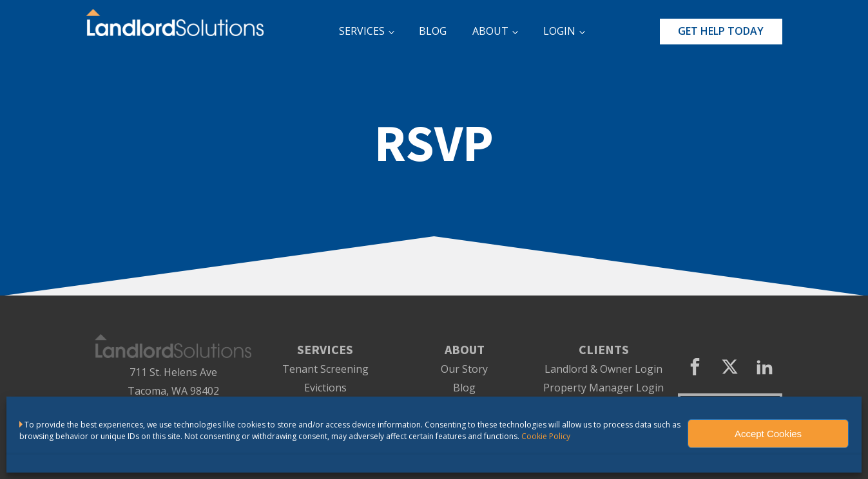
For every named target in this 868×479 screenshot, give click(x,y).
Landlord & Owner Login (603, 369)
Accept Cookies (768, 434)
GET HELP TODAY (721, 31)
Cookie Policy (546, 436)
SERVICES (362, 31)
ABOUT (490, 31)
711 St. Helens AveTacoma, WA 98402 (173, 381)
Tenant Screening (325, 369)
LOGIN (559, 31)
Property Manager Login (603, 388)
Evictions (325, 388)
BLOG (433, 31)
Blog (464, 388)
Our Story (464, 369)
